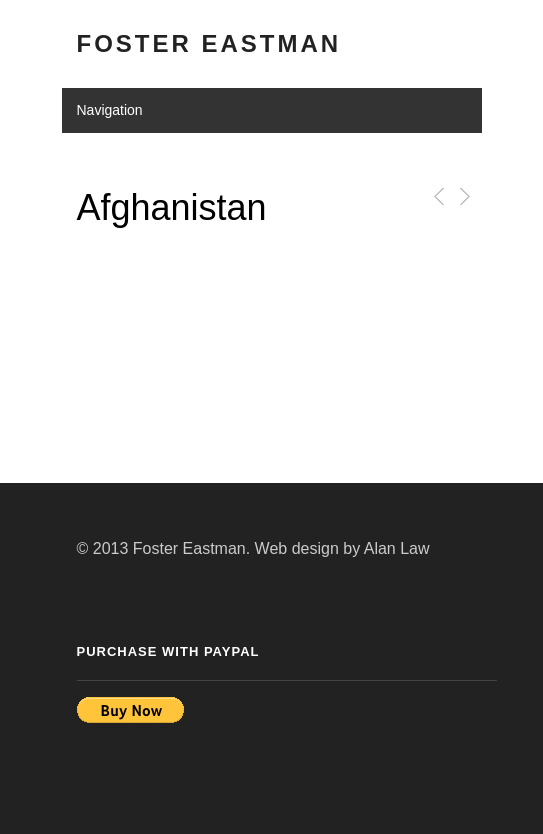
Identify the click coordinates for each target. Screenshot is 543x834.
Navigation (110, 110)
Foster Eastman (209, 43)
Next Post (463, 196)
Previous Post (435, 196)
